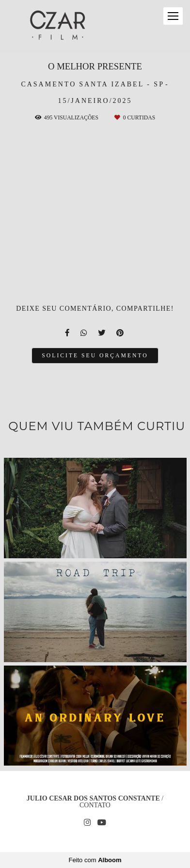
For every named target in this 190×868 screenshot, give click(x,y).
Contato (95, 805)
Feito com (95, 860)
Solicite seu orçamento (95, 356)
